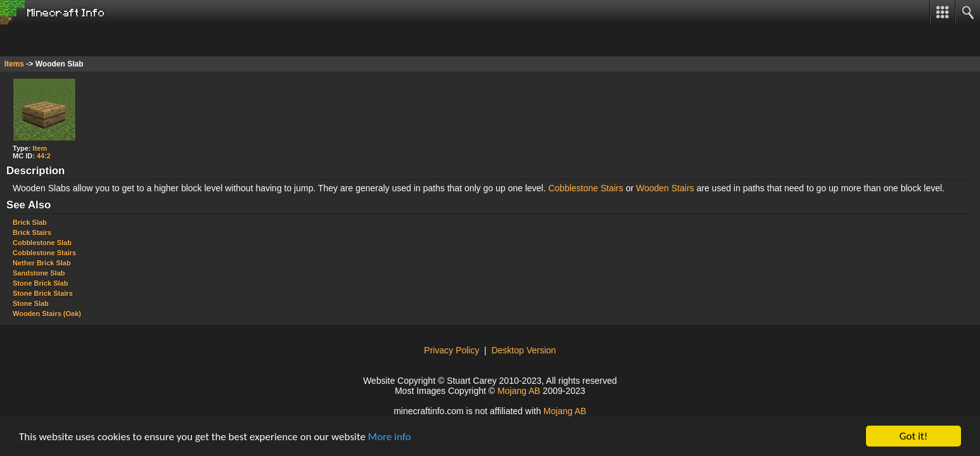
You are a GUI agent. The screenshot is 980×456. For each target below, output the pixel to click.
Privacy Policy (451, 350)
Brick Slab (30, 222)
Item (40, 148)
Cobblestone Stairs (585, 188)
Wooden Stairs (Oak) (47, 313)
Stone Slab (31, 303)
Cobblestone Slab (42, 243)
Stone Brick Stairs (43, 293)
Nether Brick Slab (42, 263)
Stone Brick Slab (40, 283)
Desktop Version (524, 350)
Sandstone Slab (39, 273)
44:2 (44, 156)
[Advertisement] (101, 41)
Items (14, 64)
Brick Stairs (32, 232)
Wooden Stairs (665, 188)
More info (390, 437)
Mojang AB (519, 391)
